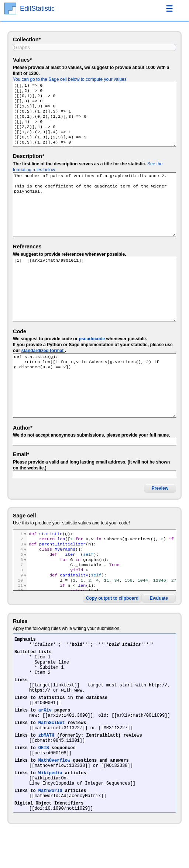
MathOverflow (54, 783)
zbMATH (46, 754)
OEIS (44, 769)
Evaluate (159, 598)
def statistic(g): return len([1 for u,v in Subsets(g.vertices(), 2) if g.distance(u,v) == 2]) (94, 385)
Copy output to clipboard (112, 598)
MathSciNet (52, 739)
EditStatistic (37, 8)
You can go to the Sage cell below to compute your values (70, 79)
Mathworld (50, 819)
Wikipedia (50, 798)
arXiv (45, 724)
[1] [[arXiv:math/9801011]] (94, 289)
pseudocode (92, 339)
